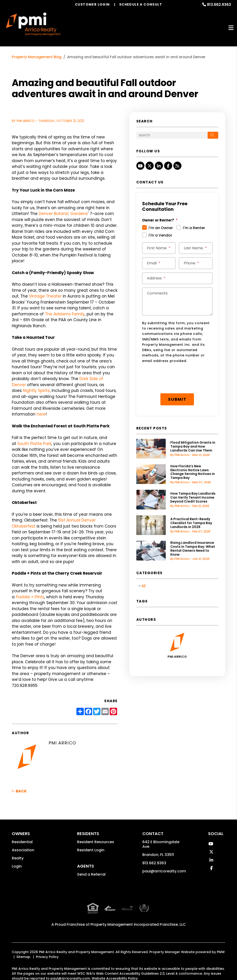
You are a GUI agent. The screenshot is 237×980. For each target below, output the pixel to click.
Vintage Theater (45, 296)
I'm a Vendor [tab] (160, 235)
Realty (18, 858)
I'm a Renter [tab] (194, 228)
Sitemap (23, 957)
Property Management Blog (37, 57)
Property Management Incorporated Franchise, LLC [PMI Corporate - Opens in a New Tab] (138, 924)
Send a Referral (91, 874)
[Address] (177, 278)
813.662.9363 (219, 5)
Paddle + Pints (30, 597)
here (41, 414)
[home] (33, 24)
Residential (22, 842)
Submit (177, 399)
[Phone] (196, 263)
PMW (221, 952)
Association (23, 850)
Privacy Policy (47, 957)
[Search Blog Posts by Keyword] (172, 135)
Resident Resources (96, 842)
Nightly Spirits (36, 391)
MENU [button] (231, 28)
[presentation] (177, 378)
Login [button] (17, 866)
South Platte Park (34, 444)
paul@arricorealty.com (164, 871)
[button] (140, 166)
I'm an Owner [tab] (161, 228)
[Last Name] (196, 248)
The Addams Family (65, 314)
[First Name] (159, 248)
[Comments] (177, 301)
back (19, 791)
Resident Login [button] (91, 850)
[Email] (159, 263)
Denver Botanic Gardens (63, 214)
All (143, 586)
